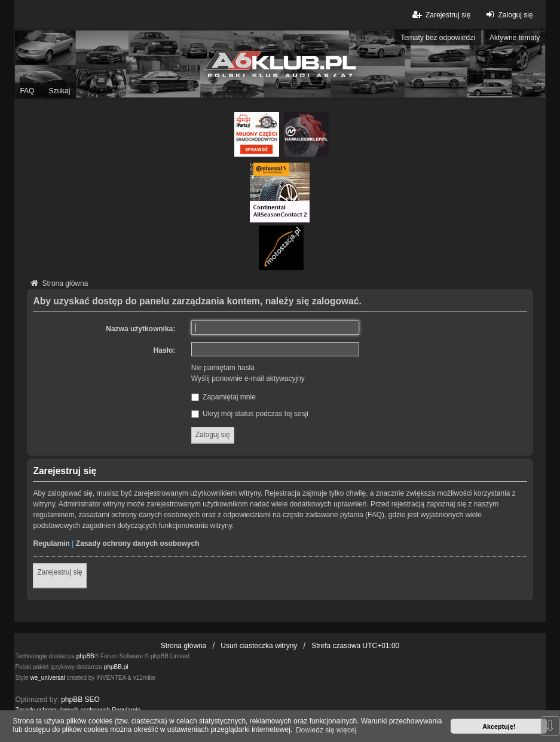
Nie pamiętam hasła (223, 368)
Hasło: (165, 350)
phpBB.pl (116, 667)
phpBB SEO (80, 700)
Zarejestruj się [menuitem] (441, 15)
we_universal (47, 678)
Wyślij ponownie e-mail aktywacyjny (248, 378)
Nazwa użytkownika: (140, 329)
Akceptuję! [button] (499, 726)
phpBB (85, 656)
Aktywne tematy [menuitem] (515, 38)
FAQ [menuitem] (27, 91)
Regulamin (51, 543)
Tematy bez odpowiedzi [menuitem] (438, 38)
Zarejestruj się (59, 572)
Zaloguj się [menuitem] (508, 15)
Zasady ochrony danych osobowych (138, 543)
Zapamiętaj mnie (224, 397)
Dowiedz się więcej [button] (326, 730)
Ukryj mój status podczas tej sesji (250, 414)
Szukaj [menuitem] (59, 91)
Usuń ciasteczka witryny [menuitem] (259, 646)
